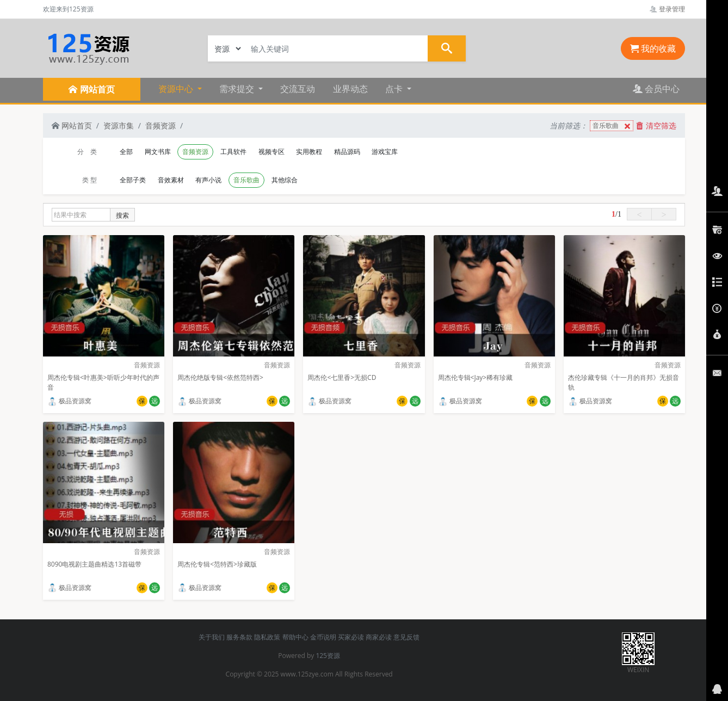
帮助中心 (295, 637)
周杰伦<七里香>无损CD (342, 377)
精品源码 (347, 152)
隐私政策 (267, 637)
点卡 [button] (395, 89)
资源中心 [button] (177, 89)
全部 (126, 152)
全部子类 (133, 180)
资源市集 (119, 125)
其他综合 (285, 180)
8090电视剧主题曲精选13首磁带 (94, 564)
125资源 (328, 656)
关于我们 (212, 637)
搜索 (122, 215)
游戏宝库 (385, 152)
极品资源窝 (69, 401)
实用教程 (309, 152)
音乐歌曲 (613, 126)
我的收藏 (653, 48)
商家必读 (379, 637)
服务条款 (239, 637)
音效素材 (171, 180)
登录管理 (667, 9)
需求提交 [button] (238, 89)
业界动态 (350, 89)
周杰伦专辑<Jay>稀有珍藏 (476, 377)
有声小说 (208, 180)
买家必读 (351, 637)
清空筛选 (656, 125)
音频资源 (161, 125)
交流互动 (298, 89)
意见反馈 (406, 637)
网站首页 (72, 125)
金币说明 (323, 637)
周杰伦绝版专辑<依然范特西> (220, 377)
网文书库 (158, 152)
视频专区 (272, 152)
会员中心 (656, 89)
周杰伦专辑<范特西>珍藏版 (217, 564)
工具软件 (233, 152)
